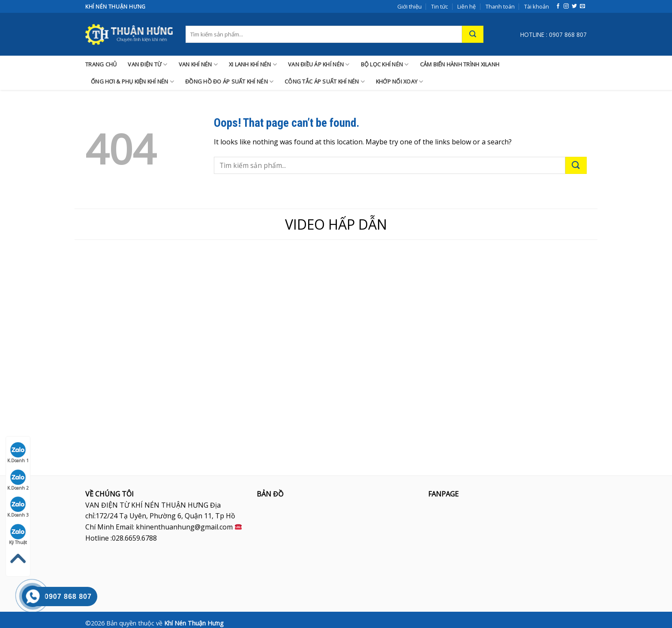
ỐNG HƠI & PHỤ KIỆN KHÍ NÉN (132, 82)
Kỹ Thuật (18, 535)
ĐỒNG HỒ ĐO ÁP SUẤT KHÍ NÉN (229, 82)
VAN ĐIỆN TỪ (147, 64)
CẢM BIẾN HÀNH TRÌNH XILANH (460, 64)
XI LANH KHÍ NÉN (253, 64)
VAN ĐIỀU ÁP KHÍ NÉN (319, 64)
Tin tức (439, 6)
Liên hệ (466, 6)
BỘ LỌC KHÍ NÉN (385, 64)
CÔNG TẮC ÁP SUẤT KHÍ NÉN (325, 82)
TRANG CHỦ (101, 64)
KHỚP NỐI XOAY (400, 82)
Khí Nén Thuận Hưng (194, 623)
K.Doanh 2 (18, 480)
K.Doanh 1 (18, 453)
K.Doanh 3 (18, 507)
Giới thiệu (409, 6)
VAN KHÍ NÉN (198, 64)
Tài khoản (537, 6)
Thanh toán (500, 6)
